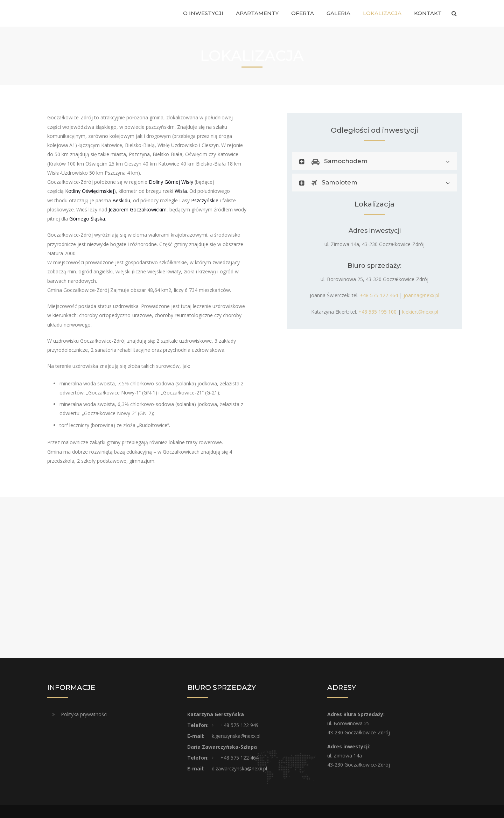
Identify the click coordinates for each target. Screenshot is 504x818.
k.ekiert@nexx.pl (420, 312)
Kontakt (428, 13)
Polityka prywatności (84, 714)
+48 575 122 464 (379, 295)
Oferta (303, 13)
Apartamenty (257, 13)
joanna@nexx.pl (421, 295)
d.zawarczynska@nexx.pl (239, 768)
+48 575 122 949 (240, 725)
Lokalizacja (382, 13)
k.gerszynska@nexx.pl (236, 736)
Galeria (338, 13)
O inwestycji (203, 13)
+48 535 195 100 (377, 312)
